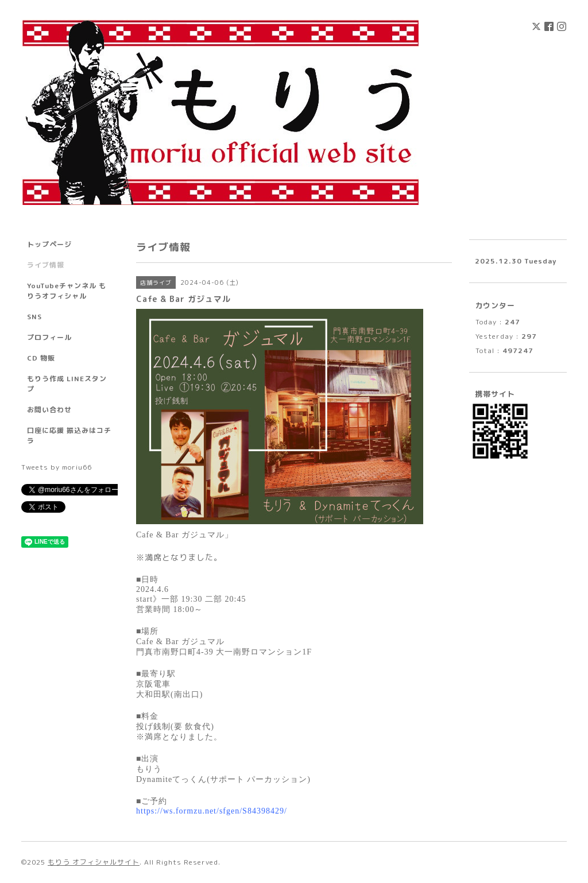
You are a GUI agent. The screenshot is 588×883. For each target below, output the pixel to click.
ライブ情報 (46, 265)
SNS (34, 317)
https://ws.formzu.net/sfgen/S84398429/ (212, 811)
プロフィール (49, 337)
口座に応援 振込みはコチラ (69, 435)
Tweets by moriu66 (57, 467)
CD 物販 (41, 358)
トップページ (49, 244)
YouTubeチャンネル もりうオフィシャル (67, 291)
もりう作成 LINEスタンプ (67, 384)
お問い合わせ (49, 410)
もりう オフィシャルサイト (94, 862)
